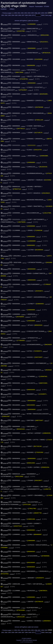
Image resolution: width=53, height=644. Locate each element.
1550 (15, 13)
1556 (36, 13)
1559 (46, 13)
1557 (39, 13)
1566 (19, 15)
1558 (42, 13)
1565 (16, 15)
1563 (9, 15)
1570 (33, 15)
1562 (6, 15)
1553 (26, 13)
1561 (3, 15)
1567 (23, 15)
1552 (22, 13)
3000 (43, 15)
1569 (30, 15)
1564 (13, 15)
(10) (6, 24)
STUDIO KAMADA (26, 639)
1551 (19, 13)
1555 (32, 13)
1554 (29, 13)
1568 (26, 15)
